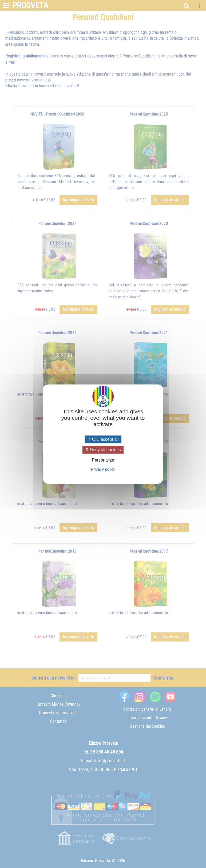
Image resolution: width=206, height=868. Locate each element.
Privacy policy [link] (103, 469)
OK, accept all (103, 439)
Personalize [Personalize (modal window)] (103, 460)
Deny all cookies (103, 450)
